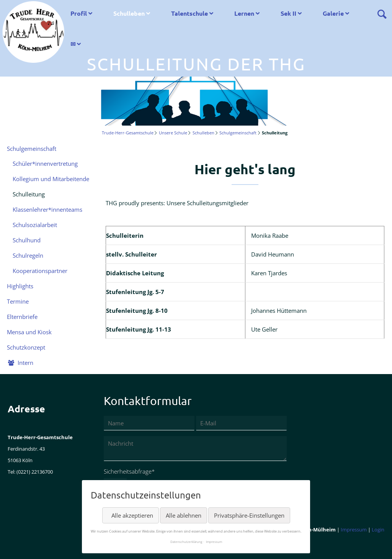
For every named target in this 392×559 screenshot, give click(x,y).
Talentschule (189, 13)
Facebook (14, 544)
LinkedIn (44, 544)
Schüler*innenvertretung (45, 163)
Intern (25, 363)
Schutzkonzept (26, 347)
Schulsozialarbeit (35, 225)
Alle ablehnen (184, 515)
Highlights (20, 286)
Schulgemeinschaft (238, 133)
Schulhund (27, 240)
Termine (18, 301)
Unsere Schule (173, 133)
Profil (79, 13)
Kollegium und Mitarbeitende (51, 179)
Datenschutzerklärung (186, 542)
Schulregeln (28, 255)
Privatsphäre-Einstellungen (249, 515)
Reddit (75, 544)
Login (378, 530)
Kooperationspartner (40, 271)
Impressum (354, 530)
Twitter (29, 544)
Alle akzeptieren (132, 515)
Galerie (333, 13)
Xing (60, 544)
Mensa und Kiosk (29, 332)
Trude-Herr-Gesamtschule (128, 133)
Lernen (244, 13)
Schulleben (129, 13)
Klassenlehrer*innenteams (47, 209)
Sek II (288, 13)
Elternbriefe (22, 317)
